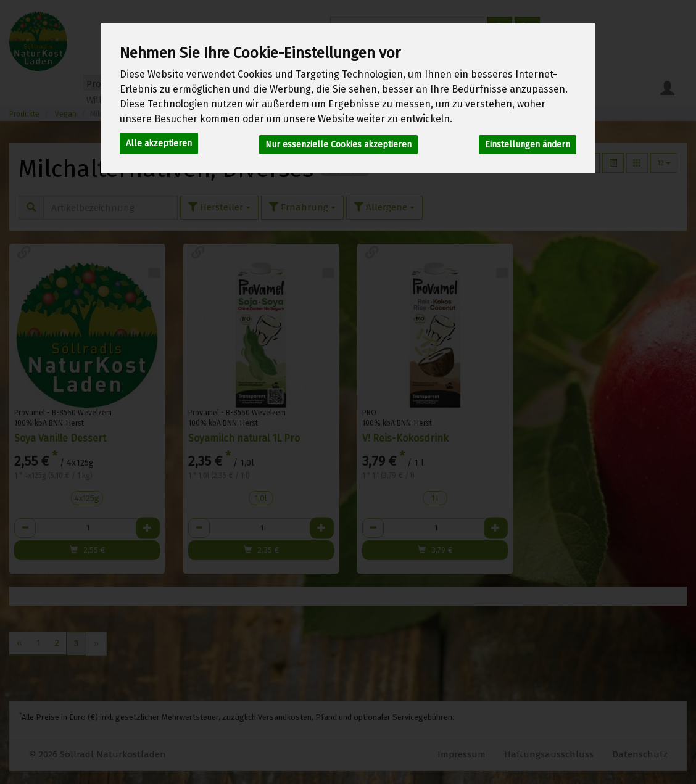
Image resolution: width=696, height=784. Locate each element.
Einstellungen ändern (528, 142)
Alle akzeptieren (159, 142)
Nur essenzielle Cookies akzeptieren (338, 142)
